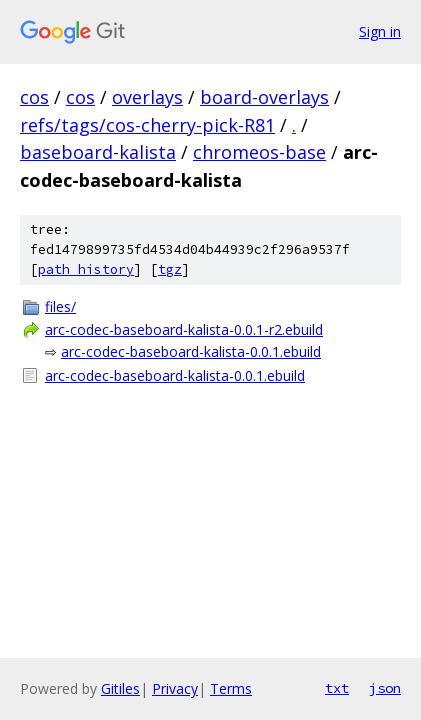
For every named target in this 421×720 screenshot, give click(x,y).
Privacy (175, 688)
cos (34, 97)
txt (337, 688)
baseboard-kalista (98, 152)
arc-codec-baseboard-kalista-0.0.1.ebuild (191, 351)
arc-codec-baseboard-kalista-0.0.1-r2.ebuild (184, 329)
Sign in (380, 31)
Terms (231, 688)
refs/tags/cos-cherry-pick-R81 (147, 125)
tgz (170, 269)
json (385, 688)
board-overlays (264, 97)
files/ (60, 306)
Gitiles (120, 688)
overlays (147, 97)
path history (86, 269)
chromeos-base (259, 152)
